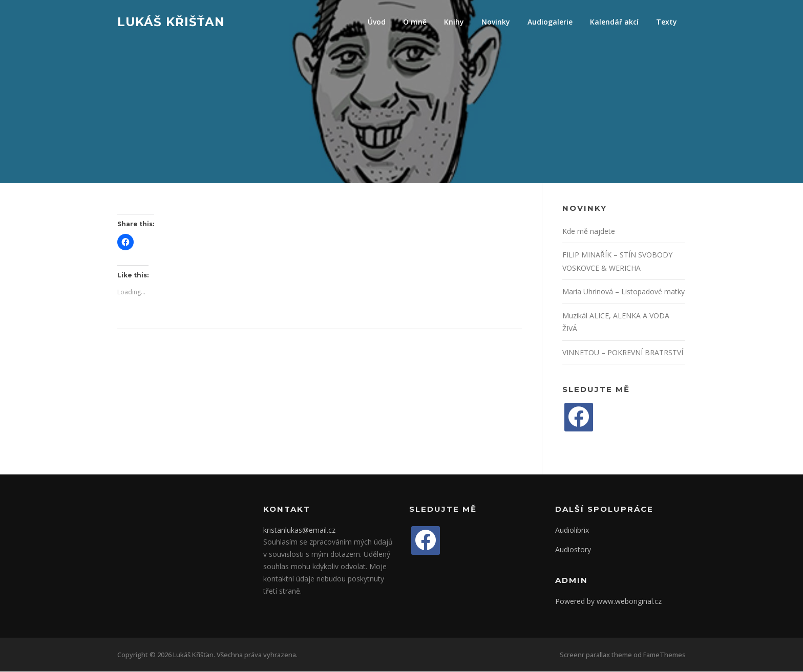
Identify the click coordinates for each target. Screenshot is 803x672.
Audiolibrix (572, 530)
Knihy (454, 22)
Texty (667, 22)
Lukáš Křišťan (171, 21)
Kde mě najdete (589, 232)
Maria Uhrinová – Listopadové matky (624, 292)
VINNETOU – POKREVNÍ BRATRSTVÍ (623, 353)
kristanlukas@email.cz (299, 530)
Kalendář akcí (614, 22)
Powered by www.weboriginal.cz (608, 602)
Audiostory (573, 550)
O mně (415, 22)
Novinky (496, 22)
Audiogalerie (550, 22)
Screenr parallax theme (596, 656)
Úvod (377, 22)
